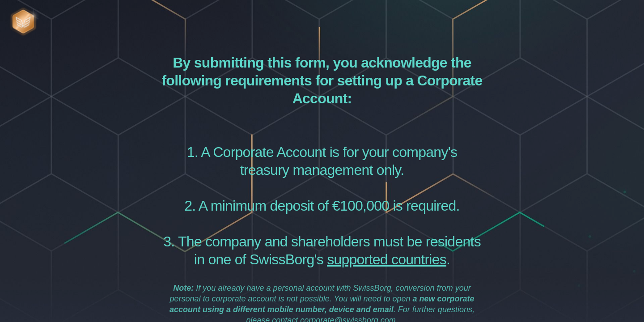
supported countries (387, 259)
